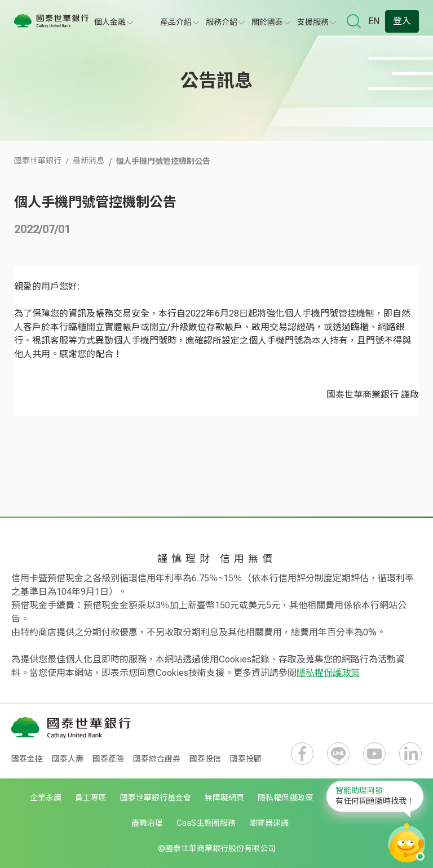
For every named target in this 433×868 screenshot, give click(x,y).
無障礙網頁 (224, 798)
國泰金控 (27, 759)
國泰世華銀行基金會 (156, 798)
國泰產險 (108, 759)
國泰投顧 (246, 759)
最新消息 (89, 161)
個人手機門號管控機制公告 (163, 161)
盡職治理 (147, 823)
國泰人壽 (68, 759)
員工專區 (91, 798)
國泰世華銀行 (38, 161)
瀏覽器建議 (269, 823)
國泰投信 (205, 759)
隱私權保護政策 (328, 673)
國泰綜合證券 (157, 759)
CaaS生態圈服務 (206, 823)
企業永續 (46, 798)
